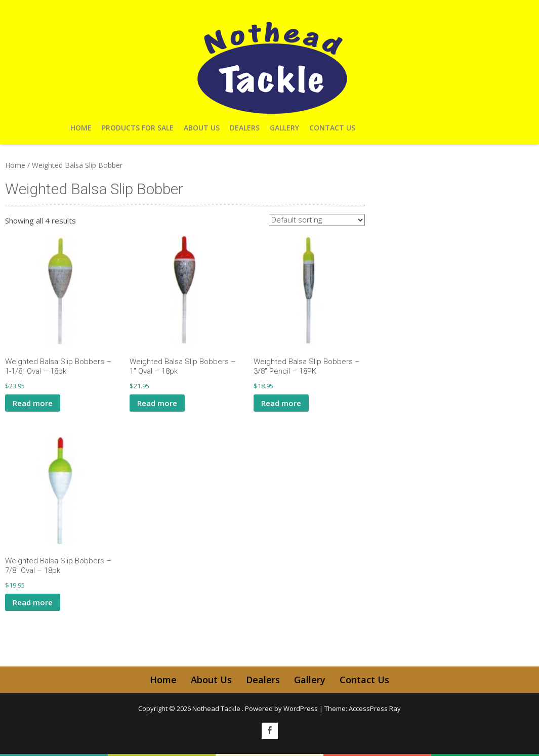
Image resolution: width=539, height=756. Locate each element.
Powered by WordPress (281, 708)
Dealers (245, 128)
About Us (202, 128)
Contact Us (332, 128)
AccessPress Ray (375, 708)
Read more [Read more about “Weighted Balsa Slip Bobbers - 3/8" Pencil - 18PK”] (281, 403)
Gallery (284, 128)
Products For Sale (138, 128)
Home (81, 128)
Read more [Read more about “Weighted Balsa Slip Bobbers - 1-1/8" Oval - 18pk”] (33, 403)
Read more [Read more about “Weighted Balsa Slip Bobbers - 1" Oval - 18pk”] (157, 403)
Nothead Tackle (217, 708)
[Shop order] (317, 220)
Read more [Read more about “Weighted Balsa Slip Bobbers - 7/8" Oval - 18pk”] (33, 602)
